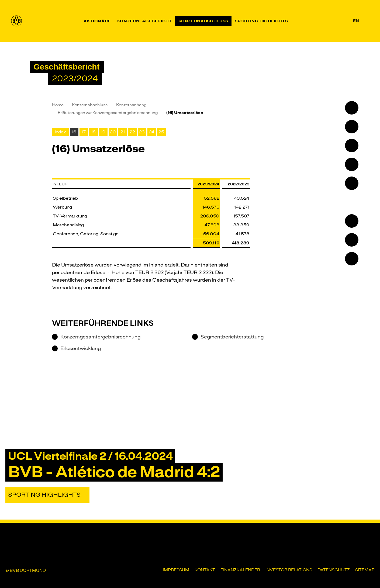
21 (123, 132)
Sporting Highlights (44, 495)
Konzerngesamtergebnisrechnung (96, 337)
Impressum (176, 570)
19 (103, 132)
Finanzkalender (240, 570)
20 (113, 132)
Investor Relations (289, 570)
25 (161, 132)
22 (132, 132)
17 (84, 132)
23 (142, 132)
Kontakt (205, 570)
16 (74, 132)
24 (152, 132)
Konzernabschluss (90, 105)
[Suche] (366, 21)
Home (58, 105)
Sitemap (365, 570)
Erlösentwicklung (76, 348)
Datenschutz (334, 570)
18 (93, 132)
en (356, 21)
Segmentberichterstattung (228, 337)
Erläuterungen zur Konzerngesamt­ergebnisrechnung (108, 113)
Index (60, 132)
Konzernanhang (131, 105)
